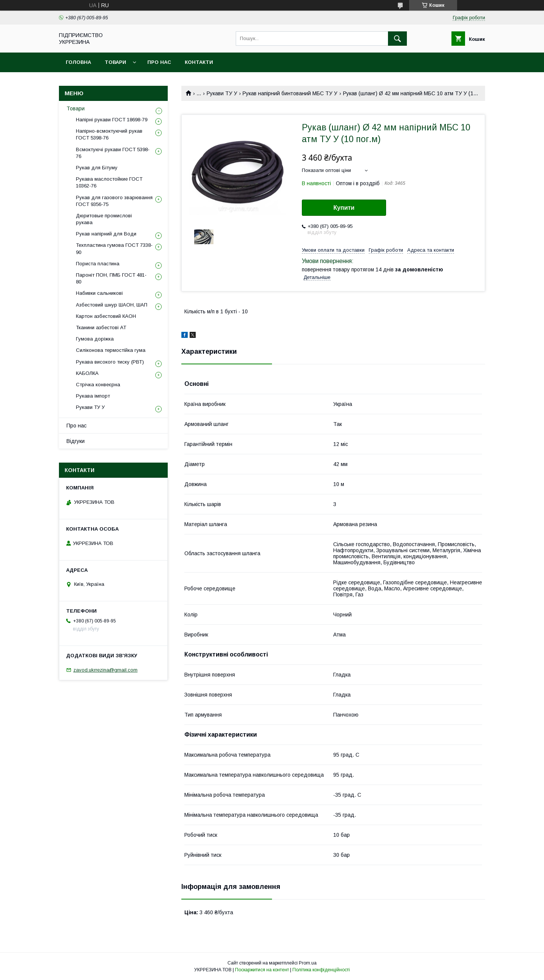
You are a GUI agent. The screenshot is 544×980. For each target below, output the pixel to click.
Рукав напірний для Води (106, 234)
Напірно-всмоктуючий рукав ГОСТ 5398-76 (109, 134)
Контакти (199, 62)
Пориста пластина (98, 264)
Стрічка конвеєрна (98, 385)
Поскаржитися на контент (262, 970)
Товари (115, 62)
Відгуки (76, 441)
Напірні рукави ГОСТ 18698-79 (112, 120)
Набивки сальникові (99, 293)
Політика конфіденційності (321, 970)
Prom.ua (308, 963)
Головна (78, 62)
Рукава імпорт (93, 396)
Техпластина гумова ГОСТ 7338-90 (114, 248)
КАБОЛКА (87, 373)
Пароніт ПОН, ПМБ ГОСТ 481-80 (111, 278)
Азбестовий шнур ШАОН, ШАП (112, 305)
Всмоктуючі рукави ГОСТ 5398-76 (113, 153)
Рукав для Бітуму (97, 168)
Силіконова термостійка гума (111, 350)
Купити (344, 208)
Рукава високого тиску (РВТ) (110, 362)
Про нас (159, 62)
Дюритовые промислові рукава (104, 219)
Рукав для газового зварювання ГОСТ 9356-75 (114, 201)
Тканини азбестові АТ (101, 327)
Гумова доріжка (95, 339)
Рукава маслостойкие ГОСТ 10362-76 (109, 182)
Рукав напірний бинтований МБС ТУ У (290, 93)
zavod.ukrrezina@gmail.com (105, 670)
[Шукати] (397, 39)
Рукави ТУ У (222, 93)
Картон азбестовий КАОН (106, 316)
